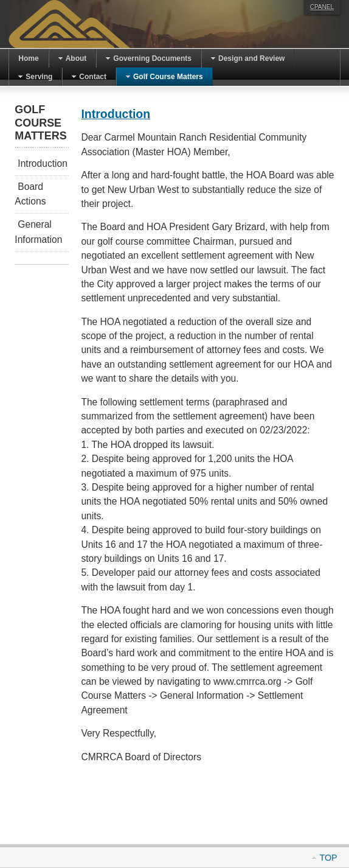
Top (328, 858)
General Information (38, 232)
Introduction (116, 114)
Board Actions (30, 194)
